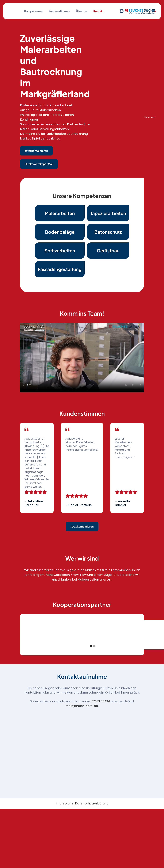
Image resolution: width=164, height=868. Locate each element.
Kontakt (98, 11)
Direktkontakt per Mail (39, 164)
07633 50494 (101, 701)
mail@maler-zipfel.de (82, 706)
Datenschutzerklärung (92, 803)
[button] (27, 635)
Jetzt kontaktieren (36, 151)
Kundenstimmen (59, 11)
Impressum (64, 803)
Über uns (82, 11)
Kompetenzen (33, 11)
